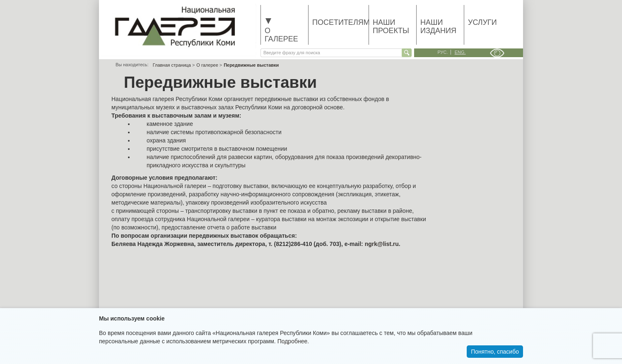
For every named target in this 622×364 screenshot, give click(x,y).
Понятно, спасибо (495, 352)
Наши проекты (391, 27)
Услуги (482, 22)
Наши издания (438, 27)
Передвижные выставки (251, 65)
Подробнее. (293, 341)
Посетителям (340, 22)
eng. (460, 52)
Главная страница (172, 65)
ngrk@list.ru (382, 244)
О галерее (281, 31)
